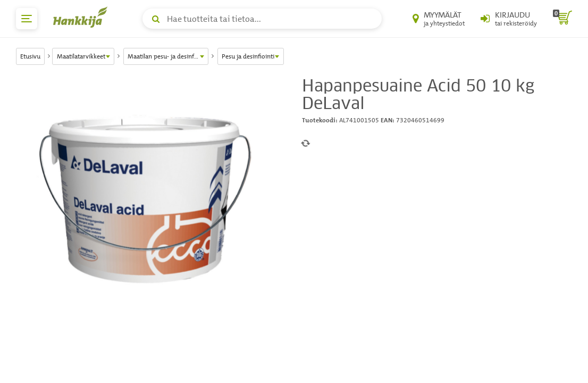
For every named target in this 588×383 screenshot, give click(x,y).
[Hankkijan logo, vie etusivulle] (82, 17)
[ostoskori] (562, 19)
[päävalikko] (27, 19)
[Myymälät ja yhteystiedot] (439, 19)
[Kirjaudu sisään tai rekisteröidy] (509, 19)
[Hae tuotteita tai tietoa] (262, 19)
